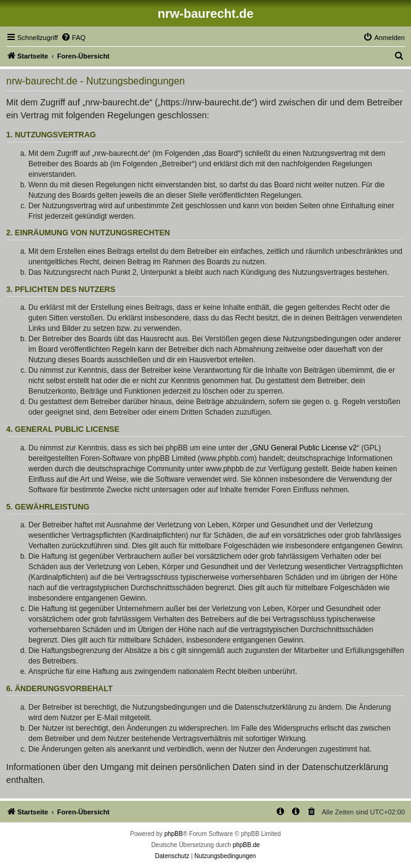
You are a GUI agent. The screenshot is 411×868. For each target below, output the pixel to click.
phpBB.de (246, 845)
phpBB (174, 834)
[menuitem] (73, 38)
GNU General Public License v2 (305, 448)
